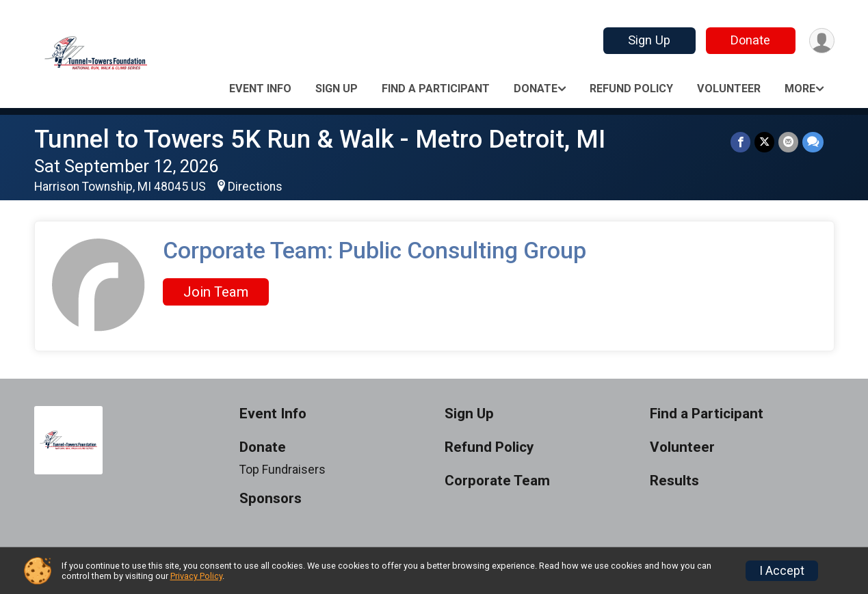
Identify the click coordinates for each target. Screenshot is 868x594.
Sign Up (649, 40)
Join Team (216, 292)
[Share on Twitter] (764, 142)
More (800, 89)
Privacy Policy (196, 576)
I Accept (782, 571)
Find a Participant (436, 89)
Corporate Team (497, 481)
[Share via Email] (788, 142)
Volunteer (729, 89)
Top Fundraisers (282, 470)
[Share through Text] (813, 142)
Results (674, 481)
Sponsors (271, 499)
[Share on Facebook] (740, 142)
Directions (255, 187)
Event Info (260, 89)
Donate (750, 40)
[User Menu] (822, 41)
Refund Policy (631, 89)
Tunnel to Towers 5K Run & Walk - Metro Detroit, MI (320, 139)
